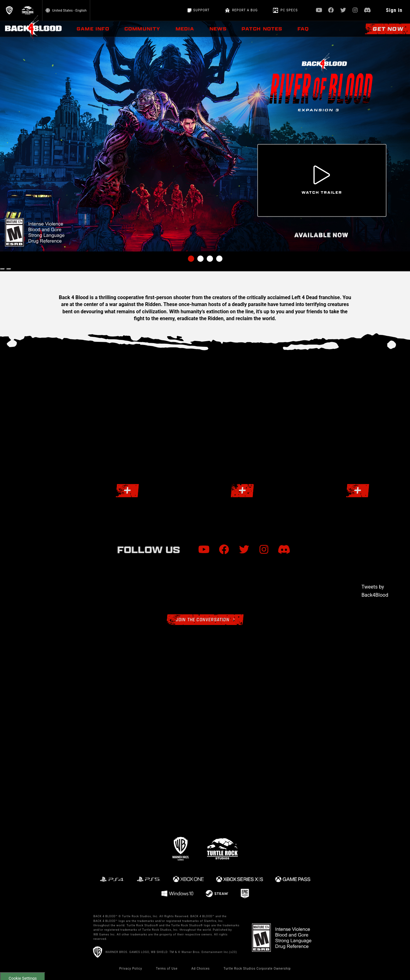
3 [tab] (210, 259)
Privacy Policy (131, 969)
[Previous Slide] (3, 269)
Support (199, 10)
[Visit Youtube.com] (319, 11)
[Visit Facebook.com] (331, 11)
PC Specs (285, 10)
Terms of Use (167, 969)
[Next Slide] (9, 269)
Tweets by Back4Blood (375, 591)
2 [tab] (200, 259)
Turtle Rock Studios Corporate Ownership (257, 969)
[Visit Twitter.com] (343, 11)
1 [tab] (191, 259)
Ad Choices (201, 969)
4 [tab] (219, 259)
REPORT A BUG (241, 10)
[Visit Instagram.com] (355, 11)
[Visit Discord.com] (367, 11)
